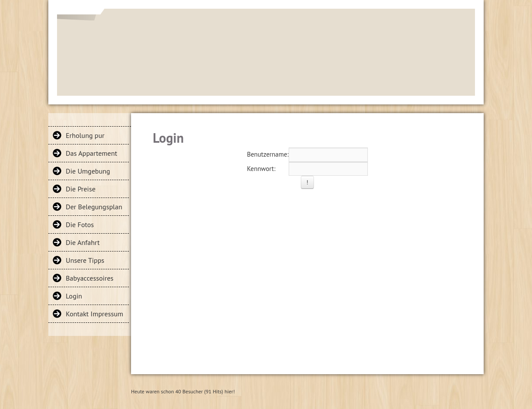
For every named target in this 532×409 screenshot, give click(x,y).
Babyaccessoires (90, 278)
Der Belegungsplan (94, 207)
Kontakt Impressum (94, 314)
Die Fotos (80, 225)
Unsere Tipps (85, 260)
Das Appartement (91, 153)
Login (74, 296)
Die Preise (81, 189)
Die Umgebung (88, 171)
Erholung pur (85, 135)
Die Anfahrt (83, 242)
